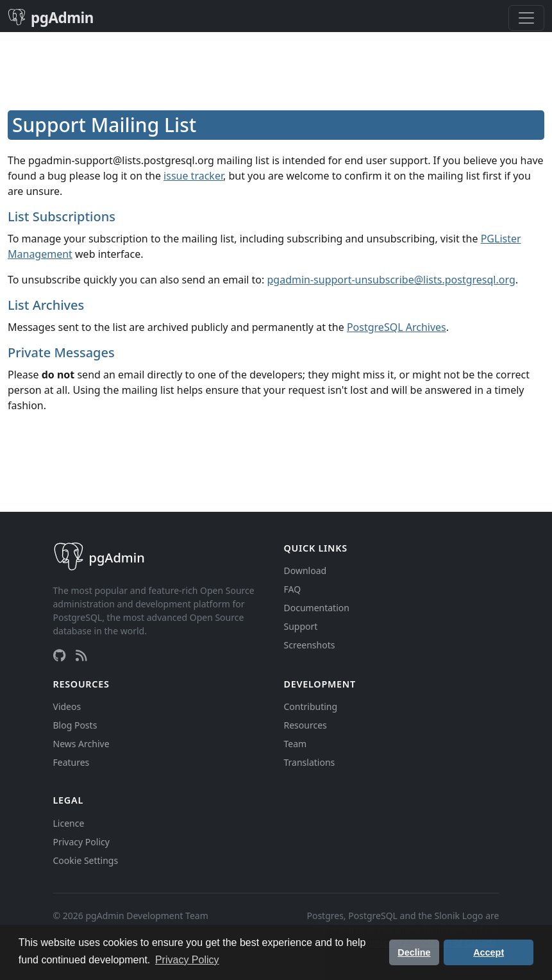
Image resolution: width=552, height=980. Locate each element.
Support (301, 626)
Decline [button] (414, 952)
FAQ (293, 589)
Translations (310, 762)
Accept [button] (489, 952)
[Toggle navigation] (526, 18)
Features (71, 762)
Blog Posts (75, 725)
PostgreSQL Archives (397, 327)
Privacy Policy (81, 842)
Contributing (311, 706)
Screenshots (310, 645)
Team (296, 744)
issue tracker (193, 176)
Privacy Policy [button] (187, 960)
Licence (69, 823)
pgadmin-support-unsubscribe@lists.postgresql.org (391, 280)
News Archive (81, 744)
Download (305, 570)
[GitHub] (59, 655)
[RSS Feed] (81, 655)
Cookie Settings (86, 860)
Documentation (317, 608)
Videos (67, 706)
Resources (305, 725)
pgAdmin (51, 18)
